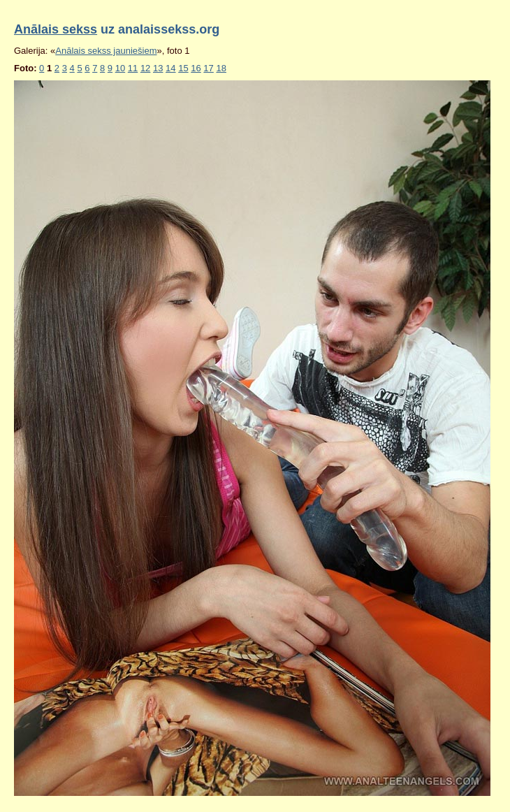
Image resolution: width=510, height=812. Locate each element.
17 (208, 68)
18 (221, 68)
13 (158, 68)
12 (145, 68)
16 (196, 68)
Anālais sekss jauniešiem (106, 51)
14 (170, 68)
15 (183, 68)
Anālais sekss (56, 29)
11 (133, 68)
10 (120, 68)
